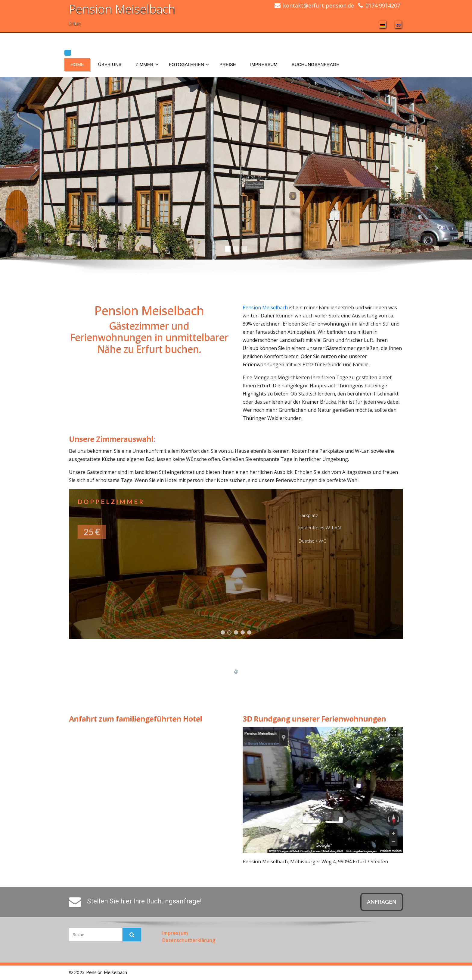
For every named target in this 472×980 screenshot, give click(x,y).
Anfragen (382, 902)
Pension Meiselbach (122, 9)
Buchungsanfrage (315, 64)
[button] (236, 564)
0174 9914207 (383, 5)
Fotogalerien (189, 65)
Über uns (110, 64)
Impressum (264, 64)
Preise (228, 64)
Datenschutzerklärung (189, 940)
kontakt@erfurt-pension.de (318, 5)
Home (77, 64)
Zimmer (147, 65)
